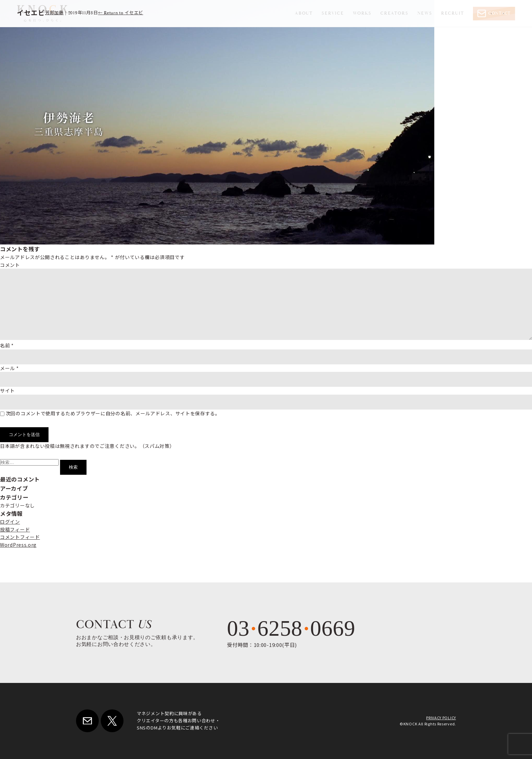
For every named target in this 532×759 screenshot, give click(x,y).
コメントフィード (20, 537)
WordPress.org (18, 545)
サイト (7, 391)
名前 (7, 345)
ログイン (10, 522)
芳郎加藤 (54, 13)
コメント (10, 265)
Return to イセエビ (121, 13)
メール (9, 368)
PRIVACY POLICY (441, 718)
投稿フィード (15, 529)
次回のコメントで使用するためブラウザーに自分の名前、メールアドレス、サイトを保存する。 (113, 413)
